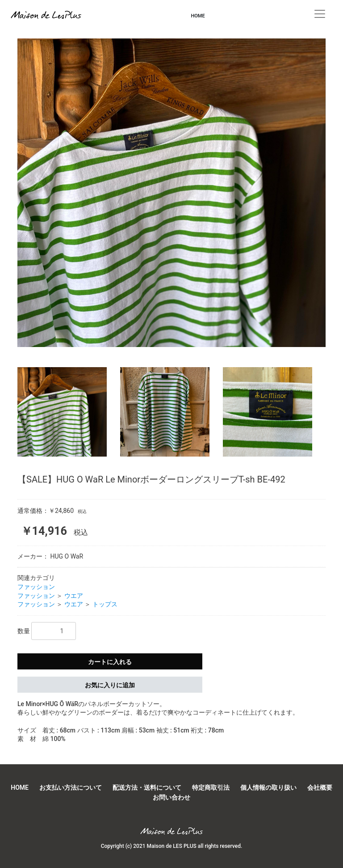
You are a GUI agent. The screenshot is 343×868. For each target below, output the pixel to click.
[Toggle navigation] (320, 14)
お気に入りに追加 (110, 685)
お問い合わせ (171, 797)
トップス (105, 604)
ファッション (36, 587)
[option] (171, 196)
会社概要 (320, 788)
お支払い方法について (71, 788)
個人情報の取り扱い (268, 788)
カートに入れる (110, 662)
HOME (198, 16)
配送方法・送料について (147, 788)
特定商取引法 (211, 788)
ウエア (74, 596)
